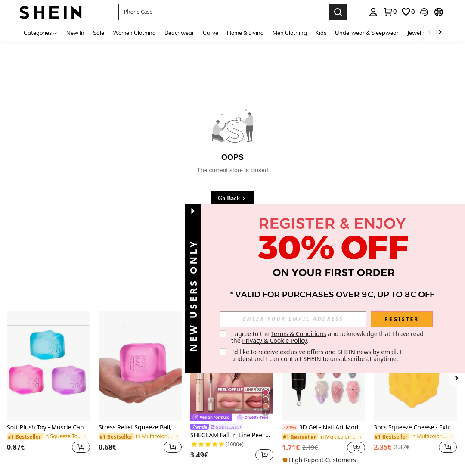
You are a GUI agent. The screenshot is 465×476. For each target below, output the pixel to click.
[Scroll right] (440, 33)
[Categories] (41, 33)
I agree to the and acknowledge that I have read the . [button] (328, 337)
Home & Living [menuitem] (245, 33)
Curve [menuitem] (211, 33)
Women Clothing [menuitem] (134, 33)
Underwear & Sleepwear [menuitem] (367, 33)
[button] (224, 12)
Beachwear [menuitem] (179, 33)
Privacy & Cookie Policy (274, 341)
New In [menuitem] (75, 33)
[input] (293, 319)
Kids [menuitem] (321, 33)
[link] (390, 12)
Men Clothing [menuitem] (290, 33)
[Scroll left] (430, 33)
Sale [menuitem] (99, 33)
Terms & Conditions (299, 334)
